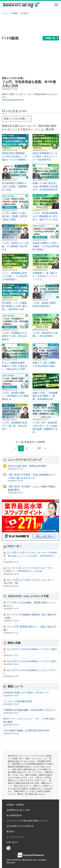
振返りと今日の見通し (16, 119)
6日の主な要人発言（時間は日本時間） (28, 466)
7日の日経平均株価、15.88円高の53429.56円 (26, 731)
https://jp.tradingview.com (13, 100)
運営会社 (10, 831)
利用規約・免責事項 (15, 805)
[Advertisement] (30, 25)
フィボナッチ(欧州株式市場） (19, 701)
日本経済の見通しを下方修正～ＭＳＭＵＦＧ (26, 693)
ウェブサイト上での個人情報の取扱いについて (27, 821)
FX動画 (14, 13)
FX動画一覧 (51, 38)
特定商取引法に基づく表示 (18, 810)
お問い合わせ (12, 842)
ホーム (5, 13)
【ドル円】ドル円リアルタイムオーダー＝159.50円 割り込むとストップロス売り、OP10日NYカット (30, 556)
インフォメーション (15, 837)
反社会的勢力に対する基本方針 (20, 826)
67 (39, 448)
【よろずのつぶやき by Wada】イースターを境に (32, 661)
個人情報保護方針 (14, 815)
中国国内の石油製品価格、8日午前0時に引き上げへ (30, 710)
